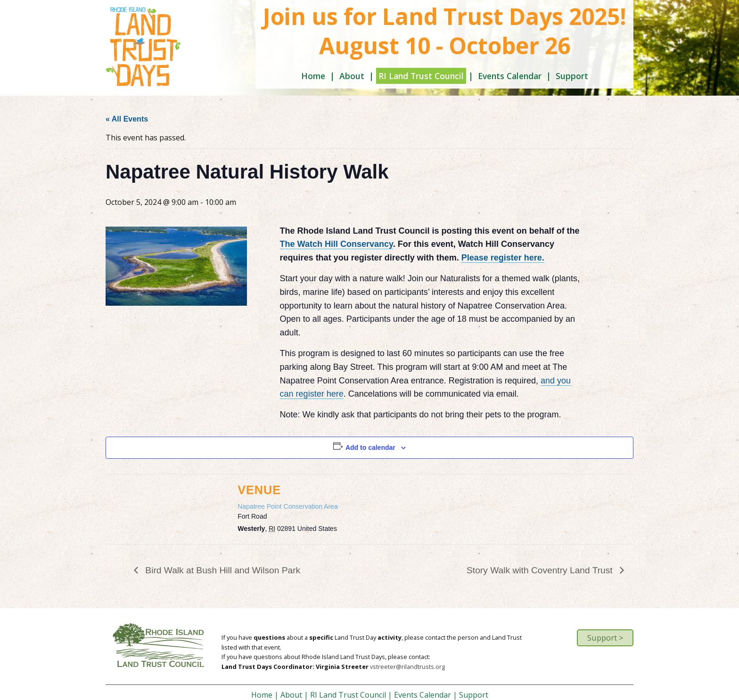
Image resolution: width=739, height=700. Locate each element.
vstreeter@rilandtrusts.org (407, 667)
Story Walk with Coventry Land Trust (541, 570)
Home (313, 76)
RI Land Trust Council (421, 76)
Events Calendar (510, 76)
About (352, 76)
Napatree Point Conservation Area (287, 506)
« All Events (127, 119)
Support (572, 76)
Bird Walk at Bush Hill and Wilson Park (222, 570)
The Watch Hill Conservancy (337, 244)
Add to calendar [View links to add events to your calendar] (370, 448)
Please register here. (503, 258)
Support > (605, 638)
